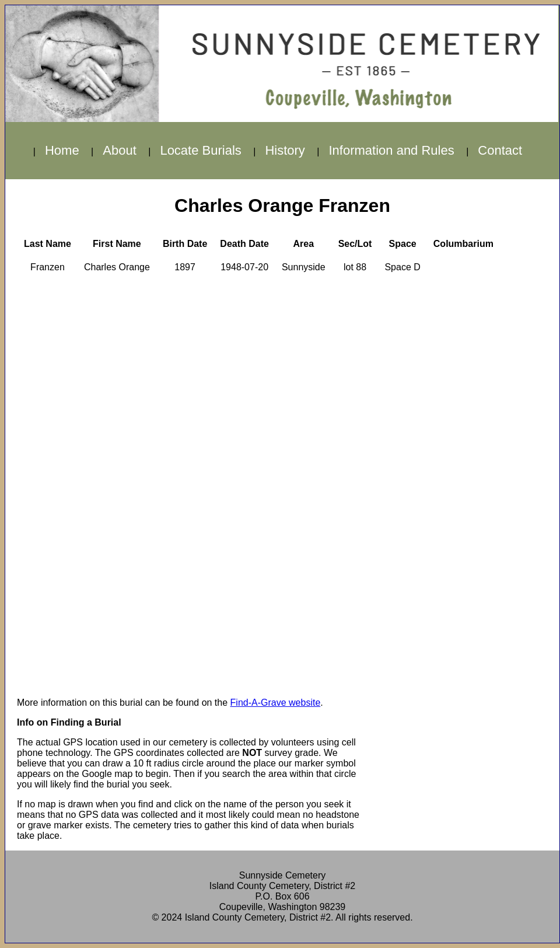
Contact (500, 150)
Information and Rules (391, 150)
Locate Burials (200, 150)
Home (62, 150)
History (285, 150)
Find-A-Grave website (276, 703)
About (120, 150)
